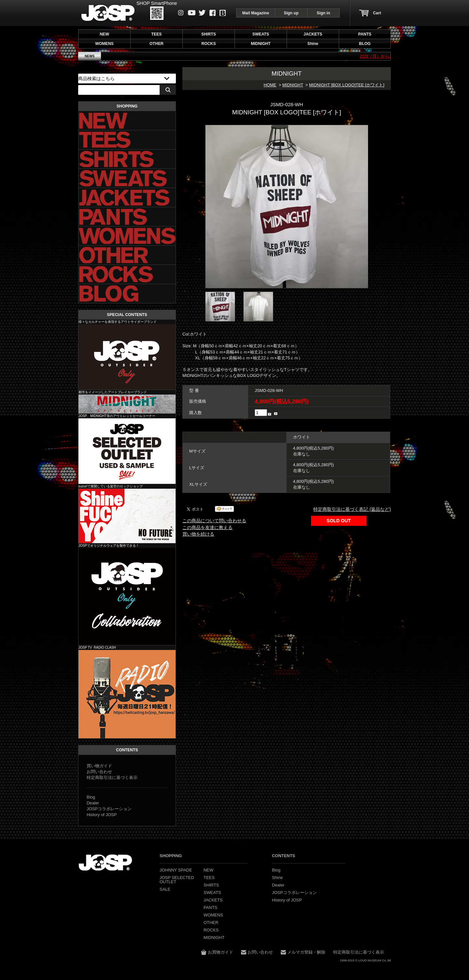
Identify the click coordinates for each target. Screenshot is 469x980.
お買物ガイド (220, 952)
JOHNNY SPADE (108, 13)
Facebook (213, 13)
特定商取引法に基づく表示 (112, 778)
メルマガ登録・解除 (306, 952)
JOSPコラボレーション (109, 809)
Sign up (291, 13)
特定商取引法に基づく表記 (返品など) (352, 509)
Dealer (93, 803)
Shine (127, 516)
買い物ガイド (99, 766)
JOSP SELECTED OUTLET (127, 451)
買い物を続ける (198, 534)
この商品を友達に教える (207, 527)
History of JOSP (102, 815)
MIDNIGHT (293, 85)
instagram (181, 13)
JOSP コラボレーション (127, 597)
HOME (270, 85)
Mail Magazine (256, 13)
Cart (377, 13)
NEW (104, 34)
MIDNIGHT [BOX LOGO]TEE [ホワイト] (347, 85)
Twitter (202, 13)
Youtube (192, 13)
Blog (223, 13)
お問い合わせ (99, 772)
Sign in (324, 13)
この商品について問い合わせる (214, 521)
